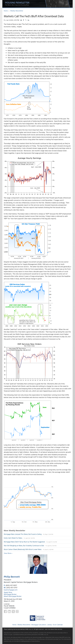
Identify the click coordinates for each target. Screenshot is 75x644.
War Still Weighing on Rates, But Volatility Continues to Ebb (24, 546)
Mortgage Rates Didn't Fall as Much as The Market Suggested (25, 542)
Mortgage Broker (10, 594)
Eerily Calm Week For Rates (13, 538)
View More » (8, 553)
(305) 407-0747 (12, 588)
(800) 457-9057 (11, 585)
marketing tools (12, 629)
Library (50, 625)
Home (6, 11)
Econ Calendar (58, 625)
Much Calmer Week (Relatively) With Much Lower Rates (23, 549)
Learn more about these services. (53, 629)
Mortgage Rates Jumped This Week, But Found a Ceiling (23, 534)
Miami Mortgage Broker (13, 596)
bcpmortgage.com (11, 590)
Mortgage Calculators (39, 625)
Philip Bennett (12, 577)
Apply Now (8, 592)
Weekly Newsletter (17, 11)
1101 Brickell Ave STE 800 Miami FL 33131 (13, 600)
